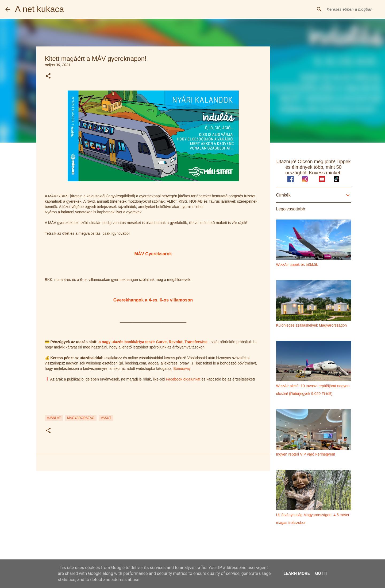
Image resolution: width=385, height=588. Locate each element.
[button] (48, 76)
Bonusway (182, 369)
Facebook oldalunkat (183, 379)
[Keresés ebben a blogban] (353, 9)
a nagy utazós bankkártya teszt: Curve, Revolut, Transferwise (153, 342)
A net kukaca (39, 9)
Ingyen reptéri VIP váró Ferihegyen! (306, 454)
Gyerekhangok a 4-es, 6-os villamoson (153, 300)
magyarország (81, 418)
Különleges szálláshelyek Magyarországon (312, 325)
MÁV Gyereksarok (153, 254)
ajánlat (54, 418)
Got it (322, 573)
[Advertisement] (153, 516)
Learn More (297, 573)
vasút (106, 418)
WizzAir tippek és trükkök (297, 265)
